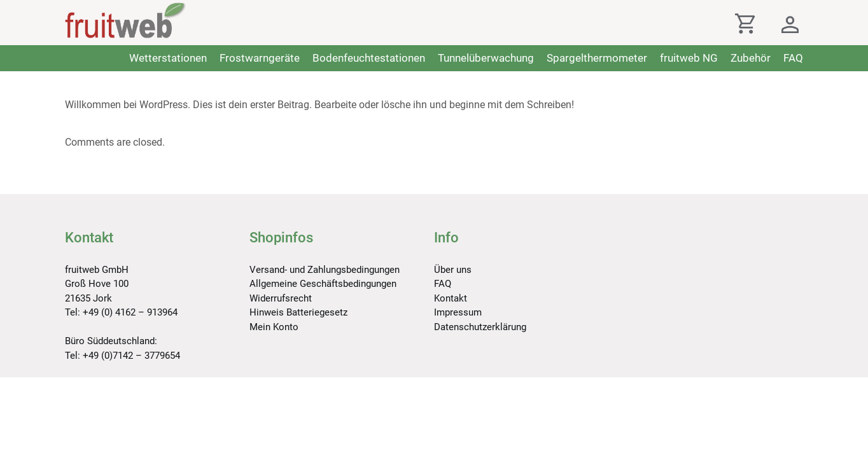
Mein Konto (274, 327)
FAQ (793, 58)
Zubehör (751, 58)
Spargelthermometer (597, 58)
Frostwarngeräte (260, 58)
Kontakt (451, 298)
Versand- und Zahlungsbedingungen (325, 270)
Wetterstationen (168, 58)
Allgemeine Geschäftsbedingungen (323, 284)
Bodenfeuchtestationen (369, 58)
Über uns (453, 270)
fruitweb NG (689, 58)
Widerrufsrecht (281, 298)
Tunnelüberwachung (486, 58)
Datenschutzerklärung (480, 327)
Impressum (458, 312)
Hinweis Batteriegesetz (298, 312)
